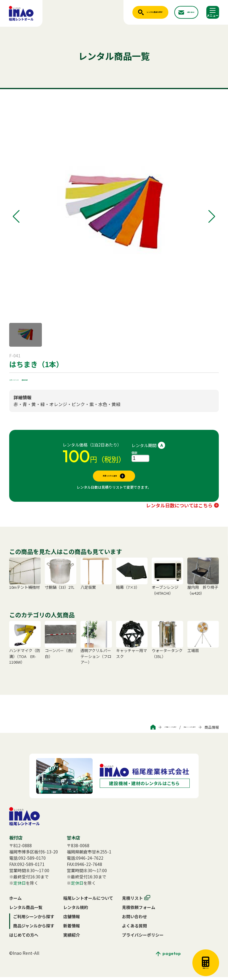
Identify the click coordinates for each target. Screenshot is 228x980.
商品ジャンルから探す (178, 730)
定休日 (20, 886)
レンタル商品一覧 (26, 910)
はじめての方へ (24, 938)
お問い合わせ (134, 919)
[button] (16, 217)
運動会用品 (56, 379)
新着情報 (72, 929)
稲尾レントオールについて (88, 901)
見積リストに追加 (110, 477)
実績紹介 (72, 938)
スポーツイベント (26, 379)
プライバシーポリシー (143, 938)
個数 (134, 453)
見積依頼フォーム (139, 910)
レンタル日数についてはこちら (179, 508)
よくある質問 (134, 929)
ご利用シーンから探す (135, 730)
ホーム (15, 901)
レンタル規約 (76, 910)
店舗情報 (72, 919)
